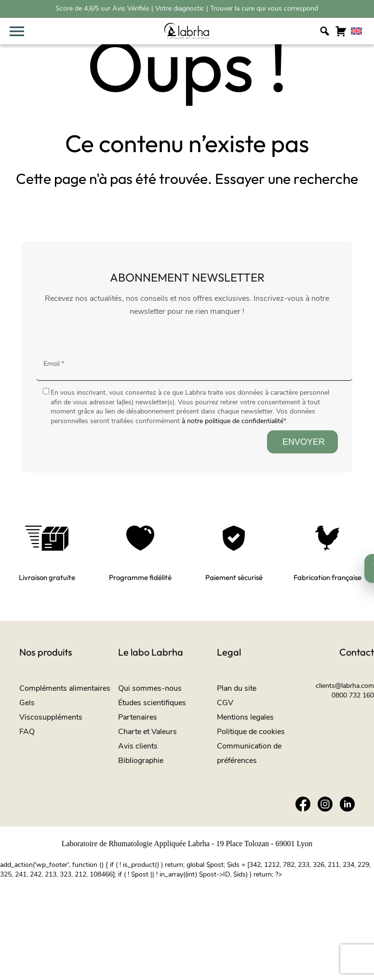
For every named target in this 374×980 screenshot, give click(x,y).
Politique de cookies (251, 732)
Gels (27, 703)
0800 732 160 (353, 695)
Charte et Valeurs (147, 732)
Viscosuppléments (51, 717)
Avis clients (138, 746)
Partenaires (138, 717)
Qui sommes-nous (150, 688)
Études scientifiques (152, 703)
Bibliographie (141, 761)
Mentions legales (245, 717)
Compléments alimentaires (65, 688)
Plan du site (237, 688)
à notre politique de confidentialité (233, 421)
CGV (225, 703)
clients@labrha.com (345, 686)
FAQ (27, 732)
